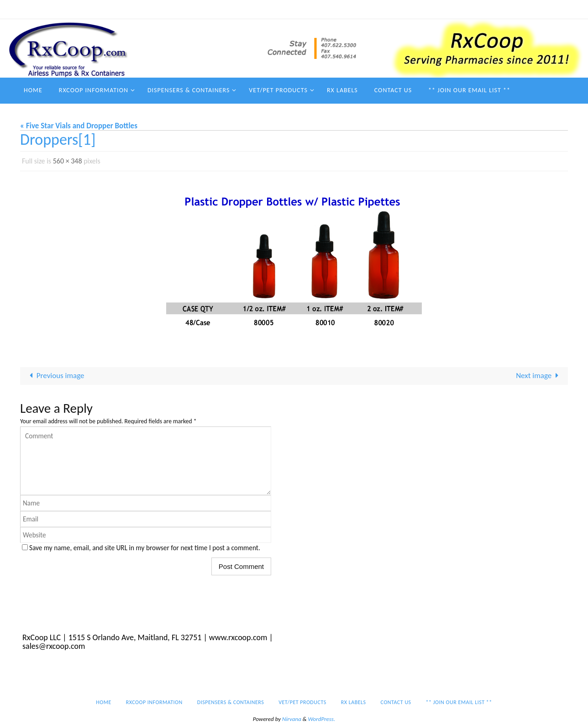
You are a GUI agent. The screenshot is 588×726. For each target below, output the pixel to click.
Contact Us (451, 9)
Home (176, 9)
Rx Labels (412, 9)
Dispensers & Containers (296, 9)
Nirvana (292, 719)
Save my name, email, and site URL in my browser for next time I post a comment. (145, 548)
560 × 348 (68, 161)
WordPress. (322, 719)
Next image (539, 376)
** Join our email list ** (511, 9)
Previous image (55, 376)
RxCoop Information (224, 9)
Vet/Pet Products (365, 9)
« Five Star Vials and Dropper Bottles (79, 126)
